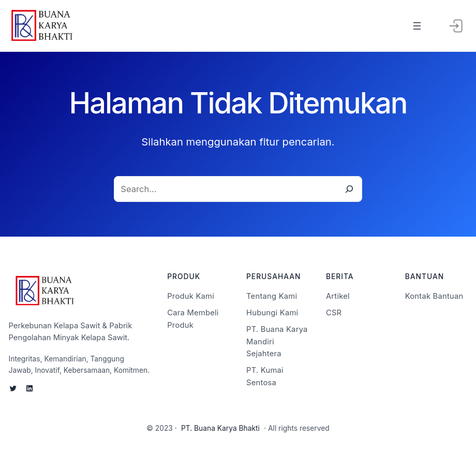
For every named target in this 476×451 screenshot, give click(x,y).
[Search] (349, 189)
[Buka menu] (417, 26)
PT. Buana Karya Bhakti (220, 428)
